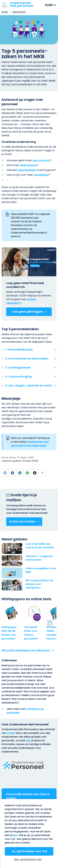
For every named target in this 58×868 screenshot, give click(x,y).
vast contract (41, 160)
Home (5, 12)
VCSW (11, 733)
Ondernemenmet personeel (21, 4)
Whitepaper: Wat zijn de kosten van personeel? (9, 633)
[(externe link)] (21, 301)
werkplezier (41, 175)
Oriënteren (19, 12)
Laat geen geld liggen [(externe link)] (27, 312)
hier (28, 740)
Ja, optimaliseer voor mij (29, 851)
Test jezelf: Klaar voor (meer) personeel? (31, 633)
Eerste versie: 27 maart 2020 (18, 457)
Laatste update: (12, 461)
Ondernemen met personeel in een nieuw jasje (30, 444)
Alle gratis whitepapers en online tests (26, 650)
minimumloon (28, 165)
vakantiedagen (27, 170)
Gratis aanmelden (22, 521)
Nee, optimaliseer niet (28, 859)
